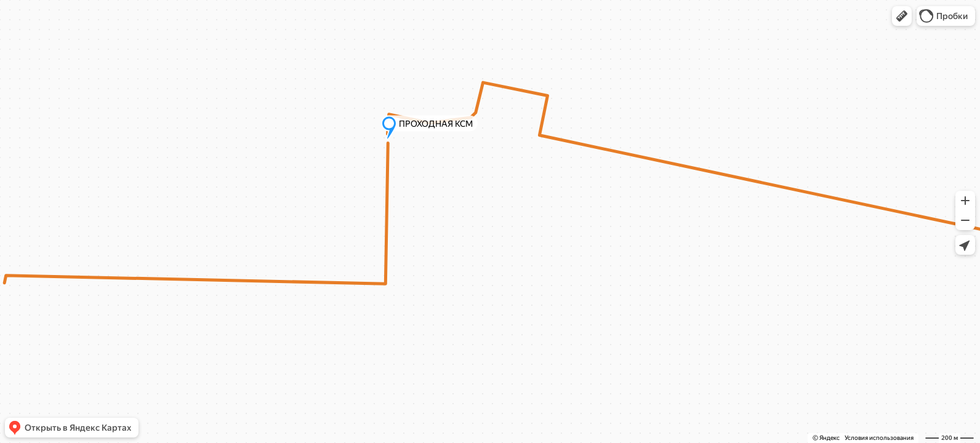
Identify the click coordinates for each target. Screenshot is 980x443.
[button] (902, 16)
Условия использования (879, 438)
